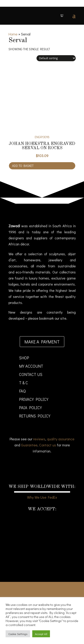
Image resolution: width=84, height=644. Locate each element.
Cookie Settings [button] (18, 634)
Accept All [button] (41, 634)
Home (13, 34)
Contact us (48, 445)
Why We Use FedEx (42, 497)
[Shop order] (56, 58)
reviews (39, 439)
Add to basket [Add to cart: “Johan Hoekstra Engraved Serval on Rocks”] (23, 166)
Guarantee (29, 445)
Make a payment (42, 342)
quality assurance (61, 439)
